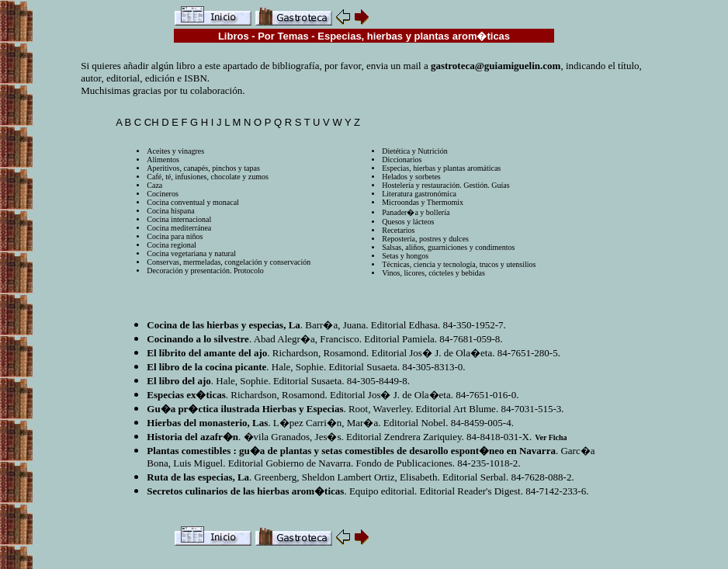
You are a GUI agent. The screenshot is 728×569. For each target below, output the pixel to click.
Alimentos (163, 160)
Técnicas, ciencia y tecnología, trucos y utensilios (459, 264)
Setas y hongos (405, 256)
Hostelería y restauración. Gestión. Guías (445, 185)
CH (152, 122)
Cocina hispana (170, 211)
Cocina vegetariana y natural (191, 253)
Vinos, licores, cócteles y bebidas (433, 273)
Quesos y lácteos (408, 222)
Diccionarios (402, 160)
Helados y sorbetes (411, 177)
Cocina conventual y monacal (193, 202)
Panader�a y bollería (416, 212)
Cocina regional (172, 245)
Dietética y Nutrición (414, 151)
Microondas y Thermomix (423, 202)
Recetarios (398, 230)
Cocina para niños (175, 236)
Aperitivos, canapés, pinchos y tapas (203, 168)
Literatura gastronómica (419, 194)
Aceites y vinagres (175, 151)
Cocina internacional (179, 219)
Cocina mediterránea (179, 228)
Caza (154, 185)
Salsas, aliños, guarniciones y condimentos (448, 247)
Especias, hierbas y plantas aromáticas (441, 168)
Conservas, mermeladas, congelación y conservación (229, 262)
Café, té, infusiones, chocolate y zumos (208, 177)
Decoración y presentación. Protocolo (205, 271)
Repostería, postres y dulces (425, 239)
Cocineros (163, 194)
